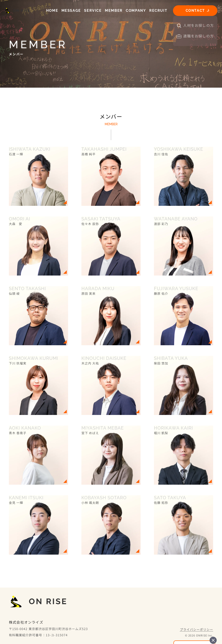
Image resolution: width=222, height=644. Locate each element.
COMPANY (136, 11)
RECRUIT (158, 11)
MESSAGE (71, 11)
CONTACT (195, 11)
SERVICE (93, 11)
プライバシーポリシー (197, 629)
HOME (52, 11)
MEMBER (114, 11)
